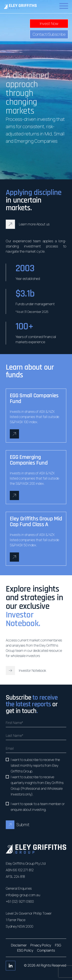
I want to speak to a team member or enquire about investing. (38, 807)
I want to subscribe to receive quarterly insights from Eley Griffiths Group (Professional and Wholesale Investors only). (37, 785)
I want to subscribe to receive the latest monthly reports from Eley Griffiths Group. (35, 765)
